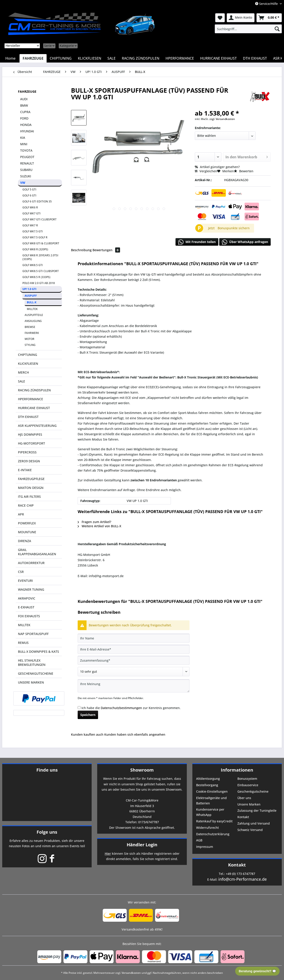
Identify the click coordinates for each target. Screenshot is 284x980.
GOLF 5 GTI (29, 189)
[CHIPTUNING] (61, 58)
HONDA (26, 125)
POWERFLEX (27, 523)
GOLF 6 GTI (29, 195)
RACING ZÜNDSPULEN (34, 390)
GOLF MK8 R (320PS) (35, 249)
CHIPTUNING (28, 355)
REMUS (23, 643)
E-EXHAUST (26, 607)
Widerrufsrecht (207, 828)
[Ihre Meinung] (134, 686)
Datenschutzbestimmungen (121, 708)
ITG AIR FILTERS (29, 497)
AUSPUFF (31, 296)
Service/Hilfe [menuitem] (267, 4)
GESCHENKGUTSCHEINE (36, 673)
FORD (24, 118)
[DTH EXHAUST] (255, 58)
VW (23, 183)
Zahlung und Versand (254, 823)
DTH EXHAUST (28, 417)
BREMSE (30, 327)
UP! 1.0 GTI (29, 289)
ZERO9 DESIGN (29, 461)
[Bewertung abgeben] (134, 672)
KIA (23, 138)
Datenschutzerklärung (213, 834)
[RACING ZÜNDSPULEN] (141, 58)
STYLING (30, 345)
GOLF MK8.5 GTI (33, 265)
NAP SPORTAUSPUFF (33, 634)
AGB (199, 840)
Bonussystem (247, 779)
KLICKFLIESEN (28, 364)
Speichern (88, 715)
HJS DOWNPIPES (30, 434)
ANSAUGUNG (33, 321)
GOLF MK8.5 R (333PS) (36, 277)
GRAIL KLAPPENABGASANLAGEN (37, 552)
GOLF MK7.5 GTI (33, 231)
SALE (22, 381)
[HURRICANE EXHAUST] (218, 58)
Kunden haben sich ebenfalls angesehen (135, 734)
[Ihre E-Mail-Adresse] (134, 649)
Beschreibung (81, 250)
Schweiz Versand (250, 830)
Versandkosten (131, 973)
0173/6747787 (149, 822)
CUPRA (25, 112)
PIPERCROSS (27, 452)
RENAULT (27, 163)
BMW (24, 105)
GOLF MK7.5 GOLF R (35, 237)
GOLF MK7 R (30, 225)
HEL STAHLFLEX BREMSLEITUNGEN (32, 662)
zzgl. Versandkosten (222, 119)
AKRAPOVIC (27, 598)
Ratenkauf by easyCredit (214, 821)
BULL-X (32, 302)
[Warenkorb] (269, 18)
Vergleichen (206, 171)
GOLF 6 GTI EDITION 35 (37, 201)
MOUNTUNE (27, 532)
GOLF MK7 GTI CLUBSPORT (39, 219)
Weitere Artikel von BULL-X (99, 526)
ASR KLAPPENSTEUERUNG (37, 426)
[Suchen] (277, 29)
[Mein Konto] (241, 18)
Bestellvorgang (207, 785)
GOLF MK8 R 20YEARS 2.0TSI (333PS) (40, 257)
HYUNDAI (27, 131)
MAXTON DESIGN (31, 488)
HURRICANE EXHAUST (34, 408)
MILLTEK (32, 309)
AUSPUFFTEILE (34, 315)
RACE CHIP (26, 505)
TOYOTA (26, 150)
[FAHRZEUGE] (33, 58)
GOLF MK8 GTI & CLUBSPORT (41, 243)
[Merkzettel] (220, 18)
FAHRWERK (32, 333)
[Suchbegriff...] (248, 29)
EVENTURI (25, 581)
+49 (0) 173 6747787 (241, 874)
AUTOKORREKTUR (31, 563)
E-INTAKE (25, 470)
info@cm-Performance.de (243, 879)
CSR (21, 572)
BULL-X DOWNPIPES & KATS (38, 652)
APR (21, 514)
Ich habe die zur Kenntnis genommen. (131, 708)
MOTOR (30, 339)
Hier (108, 854)
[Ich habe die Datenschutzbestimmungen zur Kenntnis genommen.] (79, 708)
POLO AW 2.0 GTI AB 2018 (39, 283)
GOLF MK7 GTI (32, 213)
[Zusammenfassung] (134, 660)
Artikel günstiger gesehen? (217, 167)
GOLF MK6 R (30, 207)
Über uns (244, 798)
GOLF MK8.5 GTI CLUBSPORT (41, 271)
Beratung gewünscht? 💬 (257, 971)
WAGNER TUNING (31, 589)
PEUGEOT (27, 157)
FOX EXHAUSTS (29, 616)
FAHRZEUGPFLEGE (31, 479)
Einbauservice (248, 785)
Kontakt (243, 817)
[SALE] (111, 58)
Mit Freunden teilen (197, 242)
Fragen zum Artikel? (94, 522)
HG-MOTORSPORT (32, 443)
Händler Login (142, 845)
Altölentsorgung (208, 779)
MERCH (23, 372)
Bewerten (244, 171)
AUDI (24, 99)
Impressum (205, 847)
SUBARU (26, 170)
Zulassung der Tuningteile (257, 810)
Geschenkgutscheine (253, 791)
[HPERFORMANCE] (180, 58)
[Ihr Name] (134, 638)
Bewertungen (106, 250)
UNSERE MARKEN (31, 682)
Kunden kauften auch (87, 734)
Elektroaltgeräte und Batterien (211, 801)
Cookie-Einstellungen (212, 791)
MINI (24, 144)
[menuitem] (248, 29)
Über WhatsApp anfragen (245, 242)
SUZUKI (26, 176)
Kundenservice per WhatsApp (210, 812)
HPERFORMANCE (31, 399)
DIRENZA (25, 541)
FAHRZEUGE (27, 91)
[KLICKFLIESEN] (90, 58)
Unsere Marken (249, 804)
